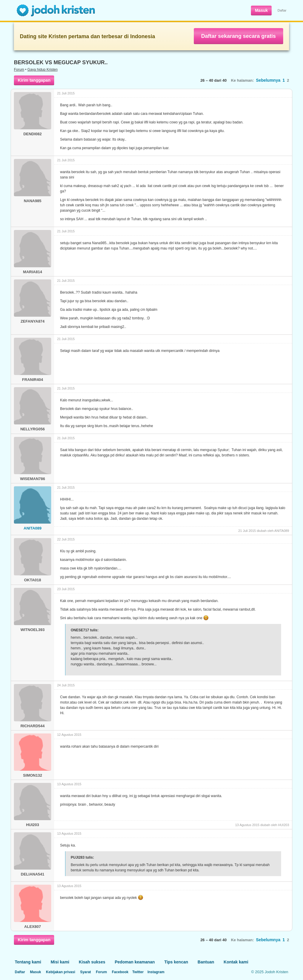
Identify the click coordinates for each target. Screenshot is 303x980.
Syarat (86, 972)
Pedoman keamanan (135, 962)
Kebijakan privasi (61, 972)
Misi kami (60, 962)
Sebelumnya (268, 80)
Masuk (261, 10)
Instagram (156, 972)
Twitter (138, 972)
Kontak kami (236, 962)
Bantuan (206, 962)
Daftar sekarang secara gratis (238, 36)
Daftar (282, 10)
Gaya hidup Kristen (43, 70)
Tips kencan (176, 962)
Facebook (120, 972)
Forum (19, 70)
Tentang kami (28, 962)
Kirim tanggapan (34, 80)
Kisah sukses (92, 962)
